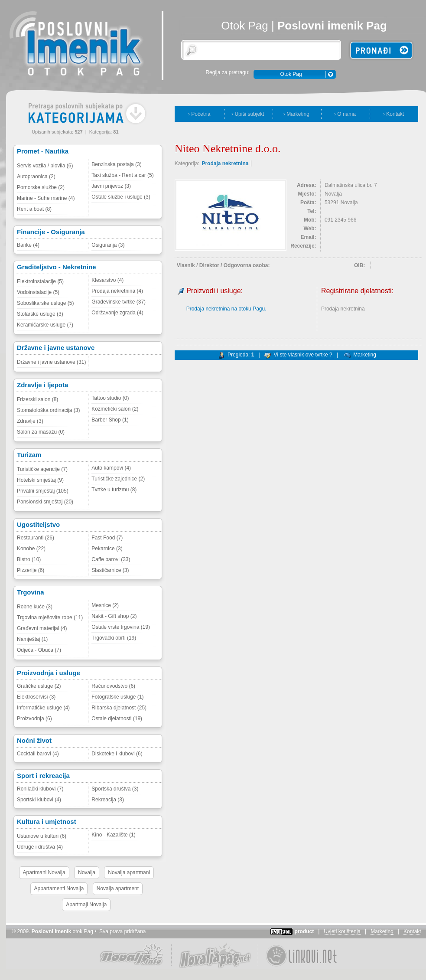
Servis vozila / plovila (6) (45, 166)
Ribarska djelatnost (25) (119, 708)
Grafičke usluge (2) (39, 686)
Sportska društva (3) (115, 789)
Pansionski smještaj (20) (45, 502)
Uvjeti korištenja (342, 931)
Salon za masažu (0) (41, 432)
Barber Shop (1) (110, 420)
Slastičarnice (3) (110, 570)
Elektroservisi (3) (36, 697)
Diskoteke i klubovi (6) (117, 754)
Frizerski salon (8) (37, 399)
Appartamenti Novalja (59, 889)
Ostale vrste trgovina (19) (121, 627)
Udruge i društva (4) (40, 847)
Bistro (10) (29, 559)
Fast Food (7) (107, 538)
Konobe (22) (31, 549)
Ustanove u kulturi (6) (42, 836)
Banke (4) (28, 245)
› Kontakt (393, 114)
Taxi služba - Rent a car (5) (122, 175)
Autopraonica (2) (36, 176)
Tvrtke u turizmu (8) (114, 490)
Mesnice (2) (105, 605)
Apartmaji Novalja (86, 905)
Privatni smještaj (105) (43, 491)
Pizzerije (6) (31, 570)
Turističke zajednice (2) (118, 479)
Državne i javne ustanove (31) (51, 362)
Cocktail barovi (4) (38, 754)
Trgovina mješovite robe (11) (50, 617)
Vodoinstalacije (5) (38, 292)
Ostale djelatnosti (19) (117, 719)
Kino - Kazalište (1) (113, 835)
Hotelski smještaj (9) (40, 480)
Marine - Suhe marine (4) (46, 198)
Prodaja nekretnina (225, 163)
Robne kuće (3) (35, 607)
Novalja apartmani (129, 872)
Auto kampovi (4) (111, 468)
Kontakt (412, 931)
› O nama (345, 114)
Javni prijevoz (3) (111, 186)
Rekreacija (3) (108, 800)
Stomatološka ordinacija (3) (48, 410)
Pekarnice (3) (107, 549)
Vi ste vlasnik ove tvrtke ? (304, 355)
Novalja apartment (118, 889)
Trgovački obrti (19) (114, 638)
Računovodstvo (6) (113, 686)
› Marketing (296, 114)
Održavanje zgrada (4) (117, 313)
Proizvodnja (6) (34, 719)
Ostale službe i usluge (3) (121, 197)
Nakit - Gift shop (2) (114, 616)
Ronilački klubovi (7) (40, 789)
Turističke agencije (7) (42, 469)
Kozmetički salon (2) (115, 409)
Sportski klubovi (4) (39, 800)
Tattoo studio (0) (110, 398)
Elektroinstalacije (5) (40, 281)
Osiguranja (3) (108, 245)
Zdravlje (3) (30, 421)
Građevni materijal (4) (42, 628)
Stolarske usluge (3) (40, 314)
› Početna (199, 114)
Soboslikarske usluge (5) (45, 303)
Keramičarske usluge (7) (45, 325)
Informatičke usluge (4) (43, 708)
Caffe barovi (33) (111, 559)
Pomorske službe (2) (41, 187)
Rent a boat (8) (34, 209)
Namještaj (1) (32, 639)
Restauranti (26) (36, 538)
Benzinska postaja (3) (116, 164)
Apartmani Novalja (44, 872)
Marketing (365, 355)
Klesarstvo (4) (107, 280)
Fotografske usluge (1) (117, 697)
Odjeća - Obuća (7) (39, 650)
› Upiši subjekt (248, 114)
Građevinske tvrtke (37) (119, 302)
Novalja (87, 872)
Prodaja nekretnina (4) (117, 291)
